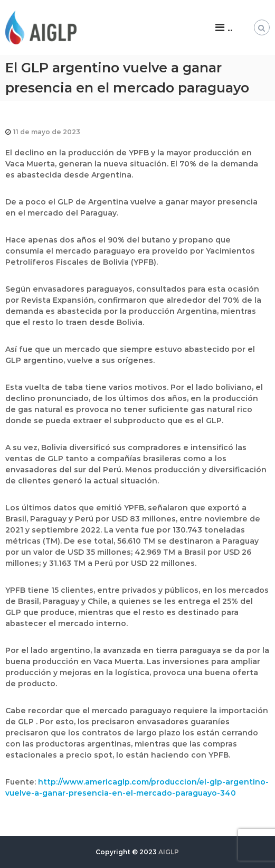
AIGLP (169, 852)
